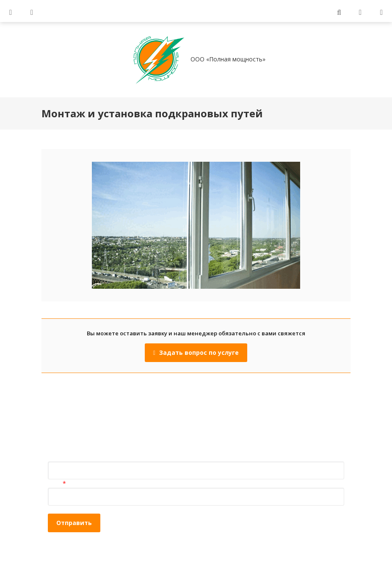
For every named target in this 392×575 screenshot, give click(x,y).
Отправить (74, 523)
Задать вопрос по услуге (196, 352)
